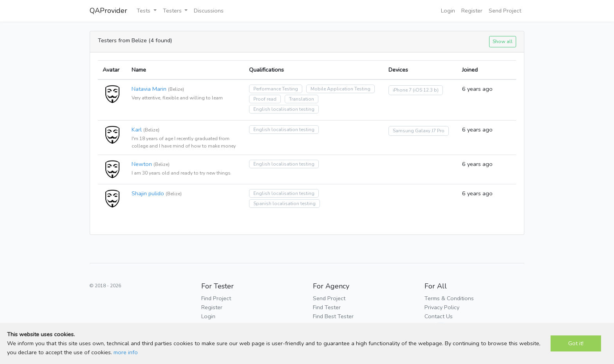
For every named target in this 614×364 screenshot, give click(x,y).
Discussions (209, 11)
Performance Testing (276, 89)
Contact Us (439, 316)
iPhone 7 (402, 90)
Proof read (265, 99)
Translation (302, 99)
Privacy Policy (442, 307)
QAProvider (108, 11)
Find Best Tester (333, 316)
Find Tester (327, 307)
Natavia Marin (149, 89)
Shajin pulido (148, 193)
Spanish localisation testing (284, 204)
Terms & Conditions (449, 298)
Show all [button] (503, 41)
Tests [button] (144, 11)
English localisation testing (284, 109)
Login (448, 11)
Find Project (216, 298)
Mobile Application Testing (340, 89)
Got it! (576, 343)
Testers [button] (173, 11)
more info (126, 352)
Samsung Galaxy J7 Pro (419, 131)
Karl (137, 130)
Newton (142, 164)
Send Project (505, 11)
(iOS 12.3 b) (426, 90)
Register (472, 11)
